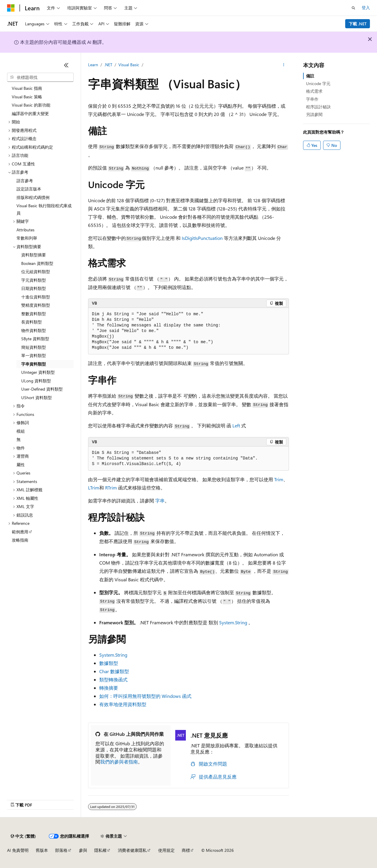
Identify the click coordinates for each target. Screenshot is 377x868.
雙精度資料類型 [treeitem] (36, 305)
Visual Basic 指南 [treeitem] (27, 88)
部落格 (61, 850)
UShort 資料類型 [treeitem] (37, 398)
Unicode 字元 (318, 83)
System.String (233, 622)
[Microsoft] (11, 8)
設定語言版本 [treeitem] (29, 189)
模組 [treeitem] (21, 431)
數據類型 (109, 663)
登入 (366, 8)
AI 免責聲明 (18, 850)
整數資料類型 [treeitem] (34, 314)
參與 (83, 850)
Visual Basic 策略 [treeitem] (27, 97)
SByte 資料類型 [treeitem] (35, 339)
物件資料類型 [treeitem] (34, 330)
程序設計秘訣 (318, 107)
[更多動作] (284, 65)
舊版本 (42, 850)
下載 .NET (358, 24)
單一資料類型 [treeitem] (34, 355)
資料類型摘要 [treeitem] (34, 255)
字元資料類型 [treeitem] (34, 280)
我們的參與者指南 (119, 762)
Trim (279, 479)
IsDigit (188, 238)
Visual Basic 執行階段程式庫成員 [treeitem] (44, 209)
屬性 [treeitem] (21, 465)
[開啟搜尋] (353, 8)
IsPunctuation (209, 238)
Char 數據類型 (114, 671)
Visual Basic (129, 65)
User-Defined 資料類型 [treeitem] (42, 389)
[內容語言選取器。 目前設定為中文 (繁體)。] (23, 836)
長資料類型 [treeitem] (32, 322)
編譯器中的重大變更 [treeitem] (30, 113)
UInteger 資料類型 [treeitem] (38, 372)
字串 (160, 501)
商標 (186, 850)
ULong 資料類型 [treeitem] (36, 381)
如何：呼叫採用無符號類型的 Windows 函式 (145, 696)
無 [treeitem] (19, 439)
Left (236, 425)
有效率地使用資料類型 (123, 704)
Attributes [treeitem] (25, 230)
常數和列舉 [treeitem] (27, 238)
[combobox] (40, 77)
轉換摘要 (109, 688)
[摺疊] (66, 65)
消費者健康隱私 (132, 850)
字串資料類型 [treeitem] (34, 364)
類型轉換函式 (113, 679)
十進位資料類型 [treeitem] (36, 297)
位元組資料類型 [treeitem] (36, 272)
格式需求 (314, 91)
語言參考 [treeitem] (25, 181)
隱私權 (100, 850)
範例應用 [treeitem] (20, 532)
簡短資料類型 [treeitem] (34, 347)
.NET (108, 65)
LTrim (94, 488)
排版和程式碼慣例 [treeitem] (33, 197)
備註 (310, 76)
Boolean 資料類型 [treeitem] (37, 263)
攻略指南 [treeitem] (20, 540)
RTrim (111, 488)
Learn (93, 65)
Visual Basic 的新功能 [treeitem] (31, 105)
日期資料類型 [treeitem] (34, 288)
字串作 (312, 99)
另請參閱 (314, 114)
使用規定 (166, 850)
